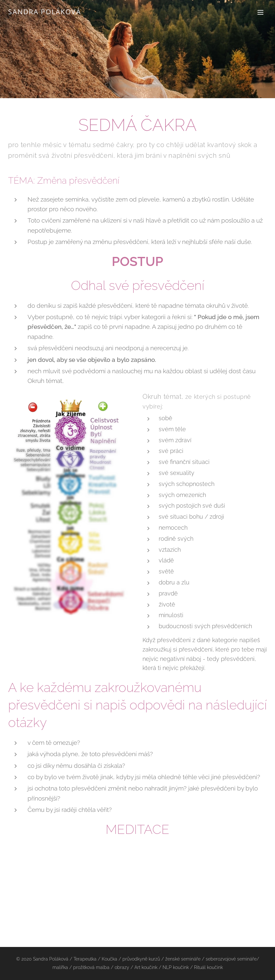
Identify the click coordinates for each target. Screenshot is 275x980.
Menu (260, 12)
